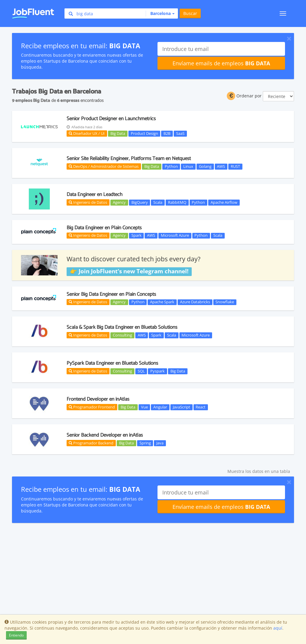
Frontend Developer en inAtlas (98, 399)
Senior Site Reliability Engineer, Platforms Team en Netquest (129, 159)
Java (160, 443)
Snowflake (225, 302)
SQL (141, 371)
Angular (160, 407)
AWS (221, 166)
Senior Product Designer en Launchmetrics (111, 119)
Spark (136, 236)
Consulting (122, 335)
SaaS (180, 133)
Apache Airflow (224, 202)
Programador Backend (91, 443)
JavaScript (181, 407)
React (201, 407)
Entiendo (16, 635)
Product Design (144, 133)
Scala (158, 202)
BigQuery (140, 202)
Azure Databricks (195, 302)
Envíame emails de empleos (221, 63)
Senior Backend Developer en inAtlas (105, 435)
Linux (188, 166)
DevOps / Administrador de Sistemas (104, 166)
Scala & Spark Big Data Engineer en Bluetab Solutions (122, 327)
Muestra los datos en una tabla (259, 471)
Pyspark (157, 371)
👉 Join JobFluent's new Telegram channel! (129, 271)
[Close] (289, 38)
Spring (145, 443)
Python (171, 166)
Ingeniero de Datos (88, 202)
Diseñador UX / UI (87, 133)
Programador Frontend (92, 407)
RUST (235, 166)
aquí (278, 628)
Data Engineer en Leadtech (94, 194)
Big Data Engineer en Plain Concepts (104, 228)
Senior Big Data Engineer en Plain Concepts (111, 294)
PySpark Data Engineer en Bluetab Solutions (112, 363)
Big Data (118, 133)
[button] (160, 13)
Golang (205, 166)
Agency (119, 202)
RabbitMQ (177, 202)
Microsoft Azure (175, 236)
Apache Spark (162, 302)
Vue (144, 407)
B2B (167, 133)
